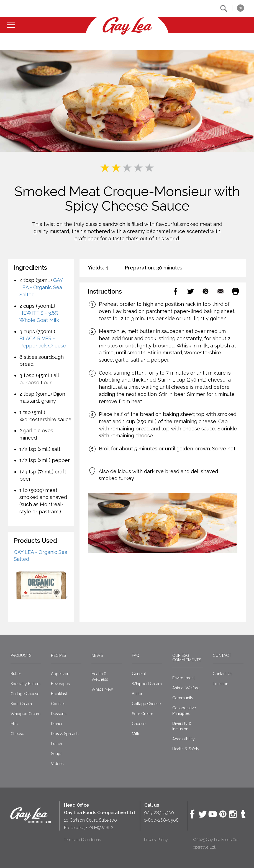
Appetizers (61, 674)
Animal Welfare (186, 688)
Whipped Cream (25, 714)
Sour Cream (21, 704)
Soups (57, 754)
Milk (14, 724)
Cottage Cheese (25, 694)
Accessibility (184, 739)
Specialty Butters (25, 684)
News (97, 655)
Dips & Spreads (65, 734)
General (139, 674)
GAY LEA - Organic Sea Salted (41, 287)
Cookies (58, 704)
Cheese (17, 734)
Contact (222, 655)
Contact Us (223, 674)
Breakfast (59, 694)
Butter (16, 674)
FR (240, 8)
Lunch (57, 744)
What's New (102, 689)
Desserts (59, 714)
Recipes (58, 655)
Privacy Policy (156, 840)
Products (21, 655)
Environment (184, 678)
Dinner (57, 724)
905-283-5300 (159, 813)
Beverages (60, 684)
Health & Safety (186, 749)
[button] (224, 8)
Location (220, 684)
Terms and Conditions (82, 840)
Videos (57, 764)
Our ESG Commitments (187, 658)
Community (183, 698)
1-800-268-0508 (161, 820)
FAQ (136, 655)
